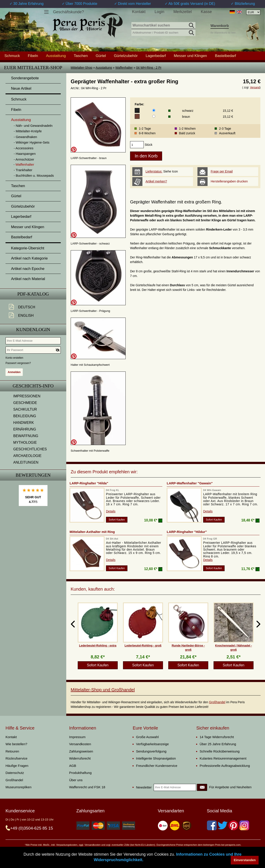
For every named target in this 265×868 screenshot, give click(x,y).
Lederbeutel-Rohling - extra (98, 645)
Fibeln (33, 56)
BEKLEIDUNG (25, 416)
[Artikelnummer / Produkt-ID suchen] (163, 32)
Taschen (81, 56)
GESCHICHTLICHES (30, 449)
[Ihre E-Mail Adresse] (33, 341)
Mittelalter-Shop (81, 68)
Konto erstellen (14, 358)
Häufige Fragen (17, 766)
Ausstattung (104, 68)
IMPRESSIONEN (27, 396)
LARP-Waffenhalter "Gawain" (190, 483)
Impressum (77, 737)
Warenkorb (220, 26)
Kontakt (139, 12)
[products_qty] (137, 145)
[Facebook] (212, 825)
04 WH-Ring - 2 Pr (149, 68)
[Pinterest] (233, 825)
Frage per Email (222, 171)
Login (159, 12)
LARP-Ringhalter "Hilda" (89, 483)
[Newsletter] (202, 787)
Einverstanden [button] (245, 860)
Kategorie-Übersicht (28, 248)
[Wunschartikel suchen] (163, 26)
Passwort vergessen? (18, 363)
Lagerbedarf (156, 56)
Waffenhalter (124, 68)
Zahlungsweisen (81, 751)
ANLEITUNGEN (26, 462)
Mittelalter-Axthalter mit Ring (92, 532)
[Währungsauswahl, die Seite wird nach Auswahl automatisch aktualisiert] (253, 12)
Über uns (76, 780)
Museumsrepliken (19, 787)
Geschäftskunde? (68, 12)
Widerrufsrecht (80, 758)
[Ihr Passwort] (33, 350)
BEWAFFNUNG (26, 436)
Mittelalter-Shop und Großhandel (103, 690)
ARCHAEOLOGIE (27, 456)
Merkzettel (183, 12)
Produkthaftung (80, 773)
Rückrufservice (16, 758)
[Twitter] (223, 825)
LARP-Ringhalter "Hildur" (187, 532)
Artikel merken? (156, 181)
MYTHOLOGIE (25, 443)
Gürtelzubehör (126, 56)
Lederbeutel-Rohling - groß (143, 645)
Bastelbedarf (225, 56)
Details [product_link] (111, 511)
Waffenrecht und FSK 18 (87, 787)
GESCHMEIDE (25, 403)
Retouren (12, 751)
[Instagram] (244, 825)
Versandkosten (80, 744)
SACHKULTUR (25, 409)
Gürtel (101, 56)
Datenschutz (15, 773)
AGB (73, 766)
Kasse (206, 12)
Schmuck (12, 56)
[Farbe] (154, 110)
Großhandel (217, 702)
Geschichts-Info (33, 386)
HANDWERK (24, 423)
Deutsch (27, 307)
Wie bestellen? (16, 744)
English (26, 316)
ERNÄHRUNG (25, 429)
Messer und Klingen (190, 56)
